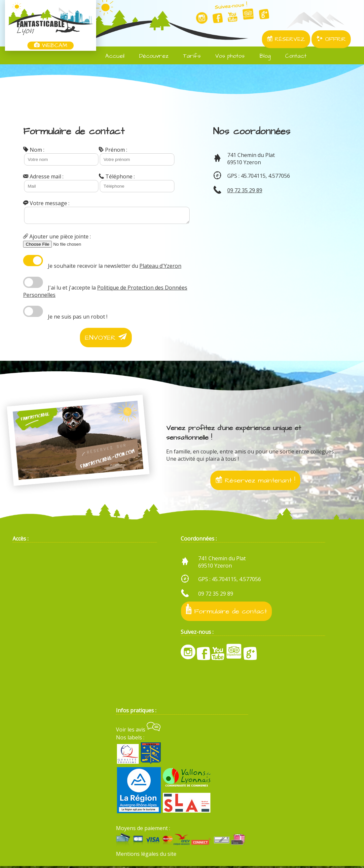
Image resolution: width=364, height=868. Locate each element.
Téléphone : (117, 176)
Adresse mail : (43, 176)
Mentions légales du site (146, 856)
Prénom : (113, 150)
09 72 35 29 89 (245, 190)
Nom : (34, 150)
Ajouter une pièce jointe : (57, 238)
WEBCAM (51, 46)
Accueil (111, 56)
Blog (261, 56)
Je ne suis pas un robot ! (78, 319)
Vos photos (226, 56)
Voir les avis (138, 731)
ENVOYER (106, 340)
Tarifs (188, 56)
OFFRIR (331, 39)
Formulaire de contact (226, 612)
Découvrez (150, 56)
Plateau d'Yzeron (160, 268)
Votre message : (46, 203)
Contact (292, 56)
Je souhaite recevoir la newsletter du (115, 268)
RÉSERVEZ (286, 39)
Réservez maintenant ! (255, 482)
